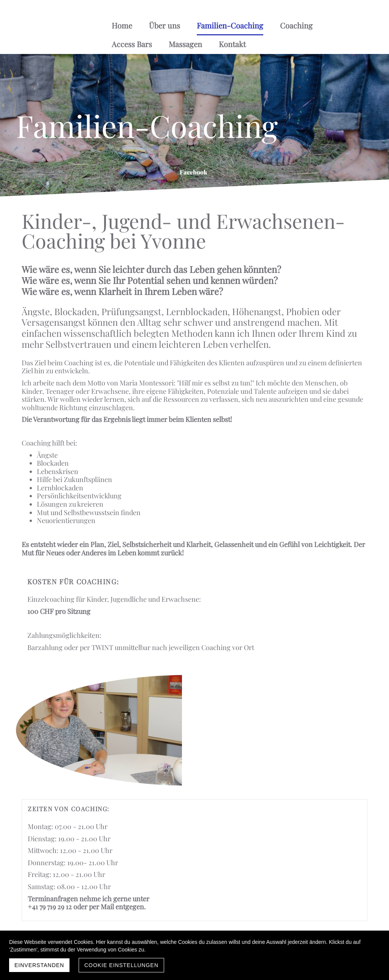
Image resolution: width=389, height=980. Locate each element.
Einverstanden (39, 965)
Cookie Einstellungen (121, 965)
